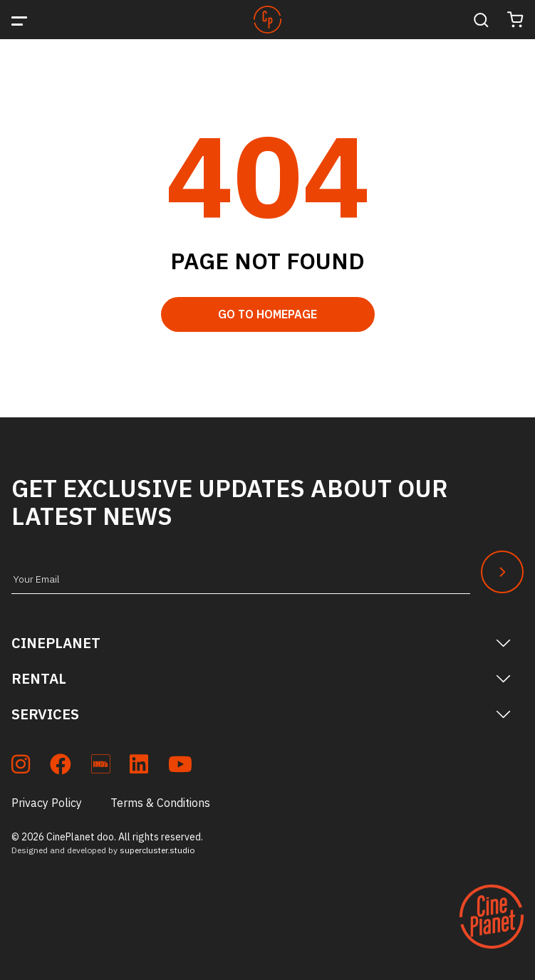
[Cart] (515, 20)
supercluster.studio (157, 850)
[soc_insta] (21, 767)
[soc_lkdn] (139, 767)
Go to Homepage (267, 314)
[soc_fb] (61, 767)
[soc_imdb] (100, 767)
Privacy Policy (47, 803)
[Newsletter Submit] (502, 572)
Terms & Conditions (160, 803)
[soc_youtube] (180, 767)
